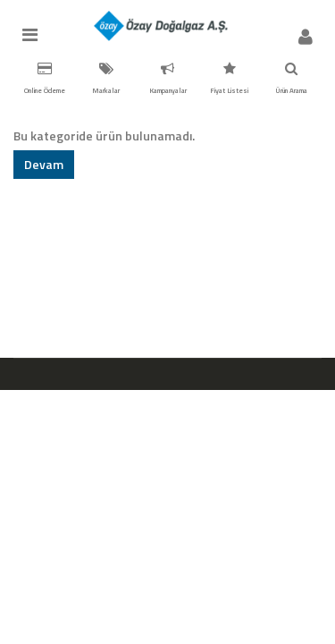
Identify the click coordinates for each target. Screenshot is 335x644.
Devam (44, 164)
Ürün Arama (291, 79)
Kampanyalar (168, 79)
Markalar (106, 79)
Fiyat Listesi (229, 79)
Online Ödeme (45, 79)
